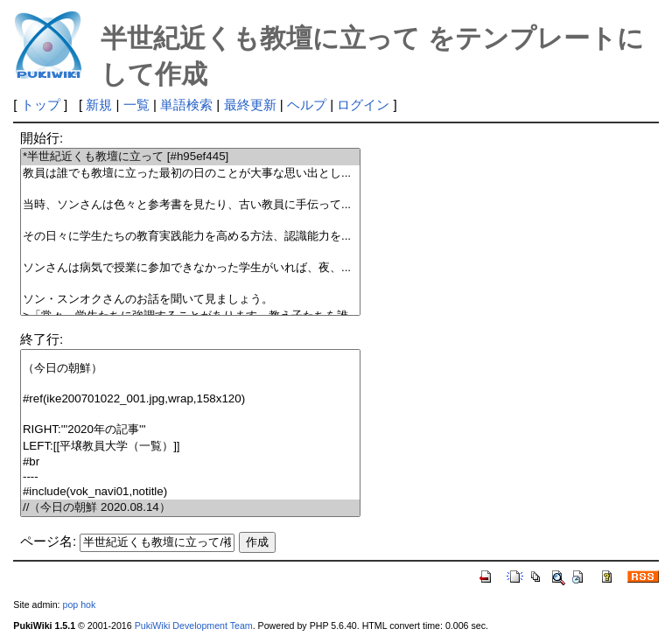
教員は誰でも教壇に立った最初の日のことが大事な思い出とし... (190, 174)
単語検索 (186, 105)
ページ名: (48, 541)
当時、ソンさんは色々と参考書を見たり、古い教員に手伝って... (190, 205)
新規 (99, 105)
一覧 (136, 105)
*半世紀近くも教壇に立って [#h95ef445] (190, 157)
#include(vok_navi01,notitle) (190, 492)
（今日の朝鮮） (190, 369)
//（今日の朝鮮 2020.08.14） (190, 508)
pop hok (79, 605)
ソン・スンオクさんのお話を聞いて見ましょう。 (190, 300)
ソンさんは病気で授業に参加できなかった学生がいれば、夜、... (190, 268)
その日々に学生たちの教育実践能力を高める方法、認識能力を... (190, 237)
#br (190, 462)
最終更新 (250, 105)
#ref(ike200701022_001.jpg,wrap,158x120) (190, 399)
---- (190, 477)
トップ (41, 105)
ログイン (363, 105)
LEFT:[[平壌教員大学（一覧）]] (190, 447)
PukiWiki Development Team (194, 626)
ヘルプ (307, 105)
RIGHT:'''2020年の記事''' (190, 430)
